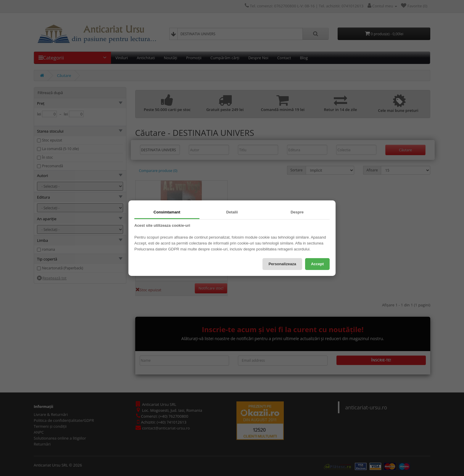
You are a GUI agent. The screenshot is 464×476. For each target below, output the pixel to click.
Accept (317, 264)
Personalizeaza (282, 264)
